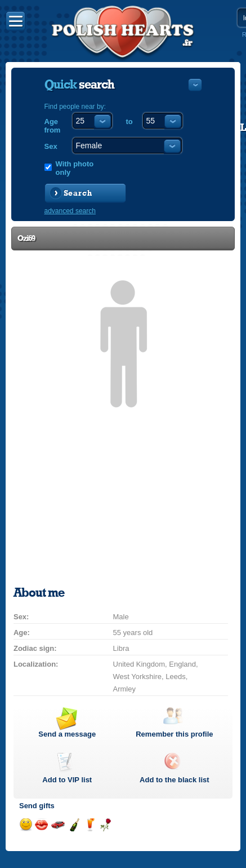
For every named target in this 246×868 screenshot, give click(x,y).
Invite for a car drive (58, 825)
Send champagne (74, 825)
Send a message (67, 734)
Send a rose (106, 825)
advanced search (70, 211)
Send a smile (26, 825)
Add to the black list (175, 780)
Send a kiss (41, 825)
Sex (51, 146)
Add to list (67, 780)
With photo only (75, 168)
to (129, 122)
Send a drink (90, 825)
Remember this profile (174, 734)
